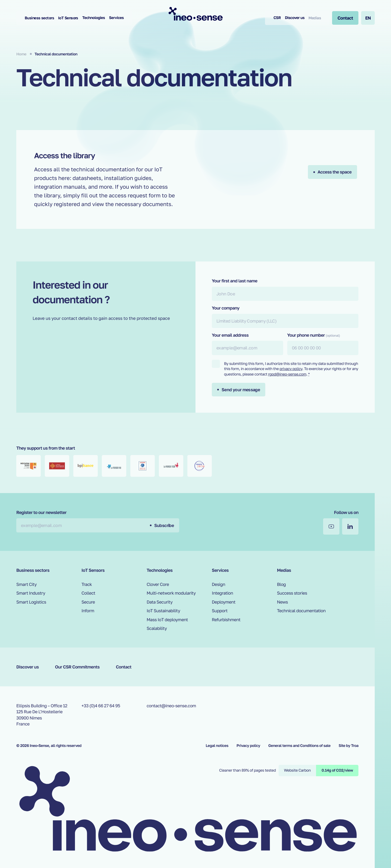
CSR (277, 18)
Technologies (94, 18)
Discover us (295, 18)
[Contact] (345, 18)
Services (116, 18)
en (368, 18)
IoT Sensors (68, 18)
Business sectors (39, 18)
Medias (315, 18)
